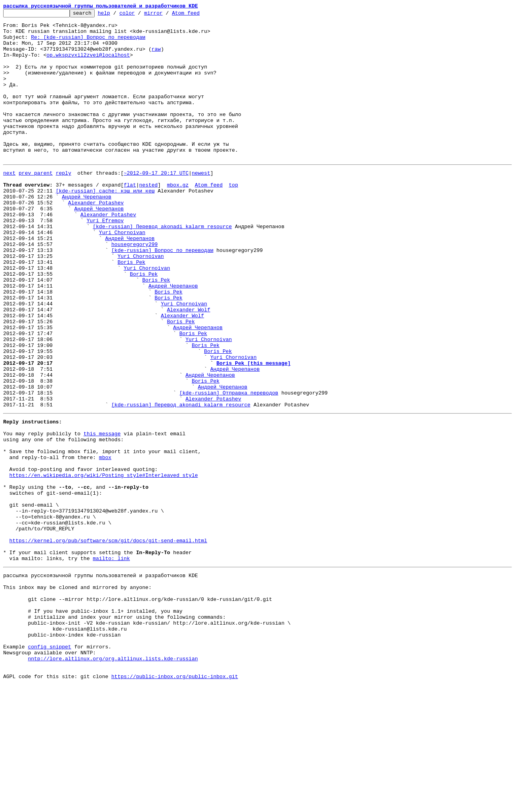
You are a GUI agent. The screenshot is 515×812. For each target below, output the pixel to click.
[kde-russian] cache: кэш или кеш (105, 225)
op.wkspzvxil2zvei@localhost (88, 64)
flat (130, 218)
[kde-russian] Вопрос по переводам (162, 296)
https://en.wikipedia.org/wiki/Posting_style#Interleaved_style (104, 564)
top (233, 218)
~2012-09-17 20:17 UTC (156, 204)
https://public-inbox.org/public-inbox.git (175, 803)
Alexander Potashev (96, 239)
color (139, 15)
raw (156, 57)
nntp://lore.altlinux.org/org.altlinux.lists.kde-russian (113, 782)
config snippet (49, 768)
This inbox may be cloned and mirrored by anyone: (77, 696)
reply (64, 204)
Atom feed (198, 15)
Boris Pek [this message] (253, 432)
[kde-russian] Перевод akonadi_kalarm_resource (162, 268)
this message (102, 514)
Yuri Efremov (105, 261)
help (116, 15)
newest (201, 204)
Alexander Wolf (188, 368)
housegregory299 (134, 289)
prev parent (36, 204)
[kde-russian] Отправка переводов (229, 467)
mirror (166, 15)
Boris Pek (132, 311)
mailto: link (111, 664)
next (9, 204)
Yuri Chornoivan (122, 275)
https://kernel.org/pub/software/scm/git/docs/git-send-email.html (108, 642)
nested (148, 218)
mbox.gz (178, 218)
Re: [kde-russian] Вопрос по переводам (88, 43)
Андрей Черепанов (87, 232)
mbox (105, 543)
